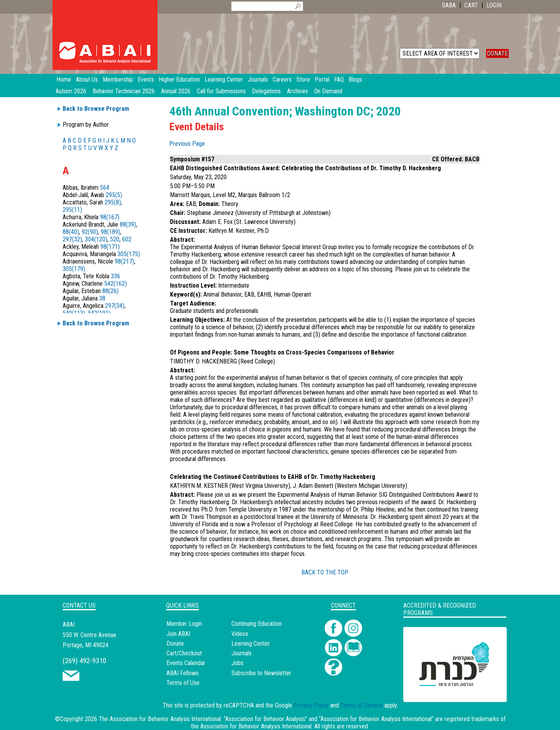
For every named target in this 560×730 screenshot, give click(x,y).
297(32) (72, 239)
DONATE (497, 53)
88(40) (71, 232)
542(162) (115, 284)
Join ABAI (178, 634)
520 (115, 239)
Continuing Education (256, 624)
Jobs (237, 663)
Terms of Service (361, 705)
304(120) (96, 239)
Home (64, 79)
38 (102, 298)
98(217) (124, 261)
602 (127, 239)
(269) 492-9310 (84, 661)
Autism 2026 (71, 91)
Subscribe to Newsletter (261, 673)
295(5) (114, 195)
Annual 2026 (176, 91)
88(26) (110, 291)
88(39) (128, 224)
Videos (240, 634)
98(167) (110, 217)
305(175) (129, 254)
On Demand (328, 91)
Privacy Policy (311, 705)
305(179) (74, 269)
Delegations (266, 91)
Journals (241, 653)
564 (105, 188)
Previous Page (187, 144)
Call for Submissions (221, 91)
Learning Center (251, 644)
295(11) (72, 210)
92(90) (90, 232)
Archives (297, 91)
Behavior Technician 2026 (124, 91)
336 (115, 276)
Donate (175, 644)
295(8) (113, 202)
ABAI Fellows (183, 673)
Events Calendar (186, 663)
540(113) (74, 313)
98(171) (110, 247)
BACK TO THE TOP (325, 572)
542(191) (99, 313)
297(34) (115, 306)
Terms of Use (183, 683)
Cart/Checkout (184, 653)
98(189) (110, 232)
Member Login (184, 624)
